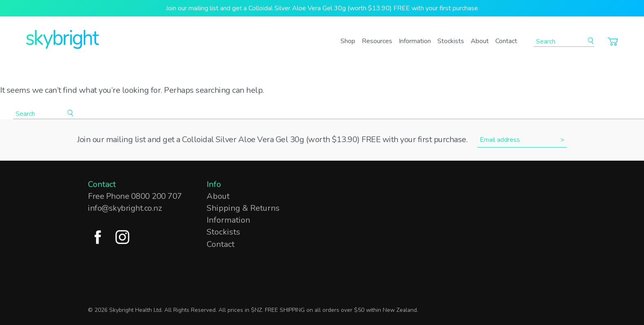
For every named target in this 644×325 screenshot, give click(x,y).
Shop (348, 41)
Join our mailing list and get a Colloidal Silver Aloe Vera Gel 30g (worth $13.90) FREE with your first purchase (322, 8)
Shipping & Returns (243, 208)
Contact (506, 41)
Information (415, 41)
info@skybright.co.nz (125, 208)
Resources (377, 41)
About (480, 41)
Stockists (451, 41)
